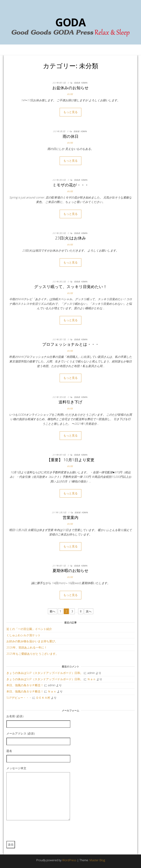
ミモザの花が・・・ (71, 185)
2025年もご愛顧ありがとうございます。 (32, 654)
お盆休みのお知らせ (70, 88)
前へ (53, 611)
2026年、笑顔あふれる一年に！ (27, 647)
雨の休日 (71, 136)
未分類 (70, 94)
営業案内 (70, 517)
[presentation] (33, 832)
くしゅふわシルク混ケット (23, 635)
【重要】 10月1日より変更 (71, 460)
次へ (89, 611)
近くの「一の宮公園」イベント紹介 (29, 629)
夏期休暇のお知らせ (70, 570)
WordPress (69, 860)
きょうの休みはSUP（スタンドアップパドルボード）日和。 (45, 673)
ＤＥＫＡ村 (43, 698)
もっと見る (70, 112)
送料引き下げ (70, 402)
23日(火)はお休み (71, 238)
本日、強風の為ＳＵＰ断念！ (25, 685)
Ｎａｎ (92, 679)
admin (84, 83)
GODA (70, 22)
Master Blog (97, 860)
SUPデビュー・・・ (19, 698)
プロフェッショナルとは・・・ (71, 344)
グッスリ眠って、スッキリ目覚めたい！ (71, 286)
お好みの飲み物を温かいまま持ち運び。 (32, 641)
